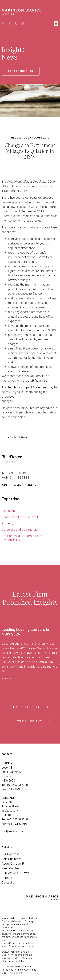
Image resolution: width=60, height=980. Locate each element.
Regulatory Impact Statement (27, 387)
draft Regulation (38, 381)
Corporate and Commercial (20, 530)
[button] (56, 23)
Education (8, 511)
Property (7, 523)
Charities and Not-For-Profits (21, 517)
